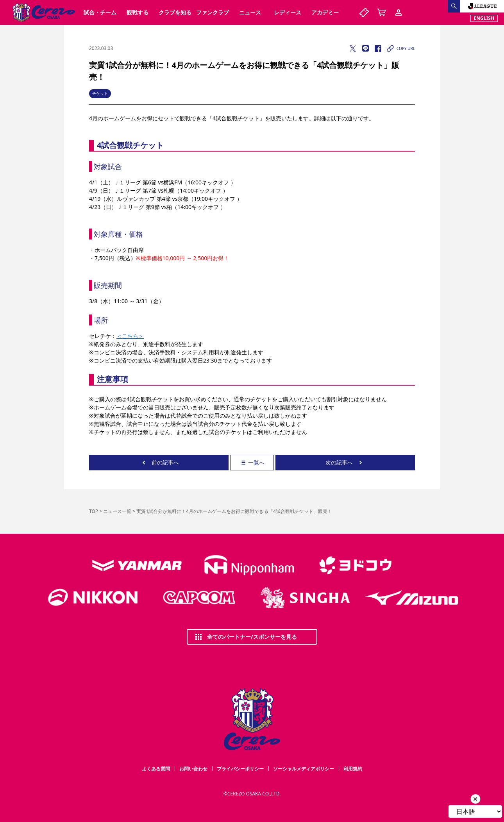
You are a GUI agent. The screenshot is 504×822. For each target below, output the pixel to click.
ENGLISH (484, 18)
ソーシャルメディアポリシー (304, 769)
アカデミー (325, 12)
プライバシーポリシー (240, 769)
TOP (94, 511)
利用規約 (353, 769)
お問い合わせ (193, 769)
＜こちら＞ (130, 336)
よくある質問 (156, 769)
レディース (288, 12)
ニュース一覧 (117, 511)
